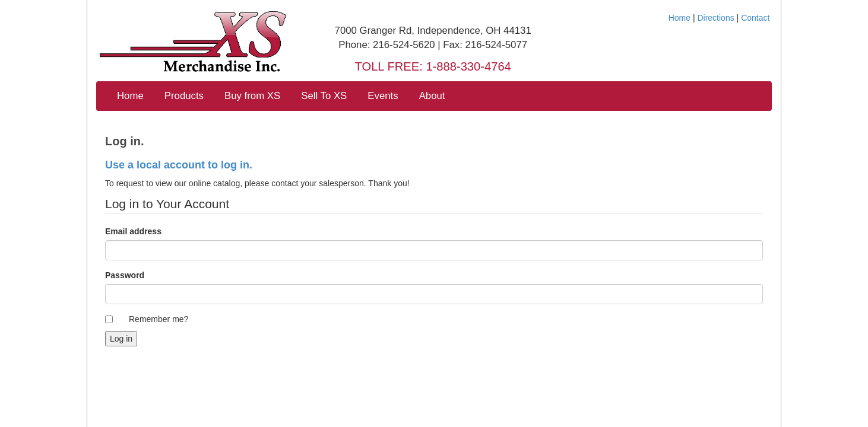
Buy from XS (252, 96)
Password (125, 275)
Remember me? (159, 319)
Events (383, 96)
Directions (715, 18)
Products (184, 96)
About (432, 96)
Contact (755, 18)
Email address (133, 231)
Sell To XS (324, 96)
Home (679, 18)
